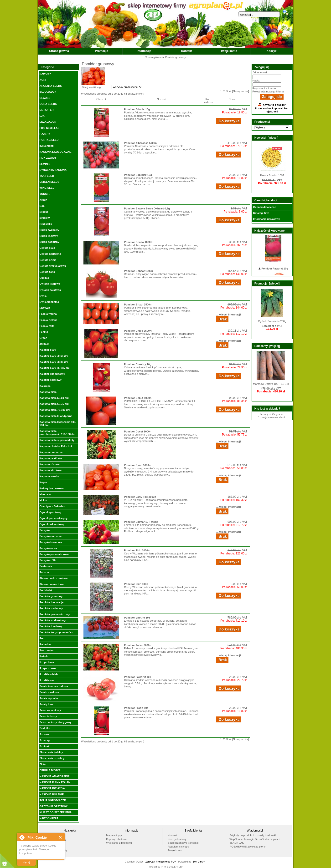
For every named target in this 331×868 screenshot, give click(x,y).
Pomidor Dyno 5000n (137, 465)
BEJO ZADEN (48, 92)
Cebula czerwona (50, 254)
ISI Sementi (46, 146)
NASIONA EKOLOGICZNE (55, 152)
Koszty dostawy (177, 839)
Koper (43, 482)
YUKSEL (45, 194)
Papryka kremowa (51, 542)
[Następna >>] (241, 91)
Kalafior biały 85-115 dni (54, 368)
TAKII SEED (47, 176)
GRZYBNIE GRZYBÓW (53, 806)
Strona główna (59, 51)
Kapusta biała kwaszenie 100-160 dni (58, 424)
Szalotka (45, 728)
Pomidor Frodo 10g (136, 708)
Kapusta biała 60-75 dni (54, 404)
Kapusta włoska (49, 476)
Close (60, 837)
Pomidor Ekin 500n (136, 584)
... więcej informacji (229, 315)
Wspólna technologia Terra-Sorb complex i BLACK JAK (254, 841)
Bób (42, 206)
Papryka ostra (48, 548)
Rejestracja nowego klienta (268, 91)
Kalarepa (45, 386)
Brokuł (44, 212)
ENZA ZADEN (48, 122)
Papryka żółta (48, 560)
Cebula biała (47, 248)
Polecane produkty (55, 839)
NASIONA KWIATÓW (52, 788)
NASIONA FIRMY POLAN (55, 782)
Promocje (101, 51)
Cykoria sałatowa (50, 290)
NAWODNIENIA (49, 818)
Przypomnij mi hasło (264, 88)
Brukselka (46, 224)
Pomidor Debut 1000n (138, 398)
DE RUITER (46, 110)
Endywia (45, 308)
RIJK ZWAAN (47, 158)
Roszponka (46, 650)
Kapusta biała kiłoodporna (56, 416)
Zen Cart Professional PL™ (161, 862)
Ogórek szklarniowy (52, 524)
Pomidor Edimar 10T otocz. (141, 522)
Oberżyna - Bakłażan (52, 506)
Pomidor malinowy (51, 608)
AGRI (43, 80)
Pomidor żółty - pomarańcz (56, 632)
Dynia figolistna (49, 302)
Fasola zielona (48, 320)
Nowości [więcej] (266, 138)
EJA (42, 116)
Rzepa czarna (48, 668)
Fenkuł (44, 332)
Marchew (45, 494)
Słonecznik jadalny (51, 752)
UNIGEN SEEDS (49, 182)
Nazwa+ (162, 99)
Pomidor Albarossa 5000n (140, 143)
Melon (43, 500)
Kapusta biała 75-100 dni (55, 410)
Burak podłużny (49, 242)
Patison (44, 572)
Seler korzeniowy (50, 710)
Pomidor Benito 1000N (138, 242)
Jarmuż (44, 344)
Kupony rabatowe (116, 839)
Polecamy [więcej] (267, 346)
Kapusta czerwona (51, 452)
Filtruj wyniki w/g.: (92, 87)
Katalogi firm (261, 213)
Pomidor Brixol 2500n (138, 305)
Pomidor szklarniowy (52, 620)
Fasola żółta (47, 326)
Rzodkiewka (47, 680)
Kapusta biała (48, 392)
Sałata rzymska (49, 698)
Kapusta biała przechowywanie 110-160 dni (57, 433)
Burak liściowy (49, 236)
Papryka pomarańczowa (54, 554)
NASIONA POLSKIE (52, 794)
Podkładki (46, 590)
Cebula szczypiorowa (53, 266)
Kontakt (187, 51)
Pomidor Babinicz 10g (138, 175)
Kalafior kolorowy (50, 380)
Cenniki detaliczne (264, 207)
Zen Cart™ (199, 862)
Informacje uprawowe (266, 219)
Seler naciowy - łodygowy (55, 722)
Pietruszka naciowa (52, 584)
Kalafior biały (48, 350)
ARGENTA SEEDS (51, 86)
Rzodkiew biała (49, 674)
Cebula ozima (48, 260)
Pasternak (46, 566)
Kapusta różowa (49, 464)
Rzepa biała (47, 662)
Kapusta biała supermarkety (57, 440)
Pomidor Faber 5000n (138, 645)
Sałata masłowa (49, 692)
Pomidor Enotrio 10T (137, 618)
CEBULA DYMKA (50, 770)
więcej (26, 862)
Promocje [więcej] (267, 284)
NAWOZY (45, 74)
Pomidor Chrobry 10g (138, 364)
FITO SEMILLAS (49, 128)
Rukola (44, 656)
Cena (232, 99)
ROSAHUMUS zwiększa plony (247, 847)
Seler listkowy (48, 716)
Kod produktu (208, 101)
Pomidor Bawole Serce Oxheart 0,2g (147, 208)
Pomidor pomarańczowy (54, 614)
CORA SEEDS (48, 104)
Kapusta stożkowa (51, 470)
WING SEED (47, 188)
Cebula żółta (47, 272)
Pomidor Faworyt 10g (138, 677)
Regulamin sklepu (178, 847)
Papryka (44, 530)
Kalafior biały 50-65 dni (54, 356)
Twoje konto (229, 51)
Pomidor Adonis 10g (137, 109)
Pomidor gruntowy (51, 596)
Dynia (43, 296)
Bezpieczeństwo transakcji (184, 843)
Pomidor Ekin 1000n (137, 550)
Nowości (49, 847)
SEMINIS (45, 164)
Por (41, 638)
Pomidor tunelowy (51, 626)
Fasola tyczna (48, 314)
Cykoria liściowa (50, 284)
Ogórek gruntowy (50, 512)
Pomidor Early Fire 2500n (140, 497)
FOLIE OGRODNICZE (52, 800)
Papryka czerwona (51, 536)
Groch (43, 338)
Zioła (42, 764)
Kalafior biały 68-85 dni (54, 362)
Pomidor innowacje (51, 602)
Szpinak (44, 746)
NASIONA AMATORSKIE (54, 776)
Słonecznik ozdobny (52, 758)
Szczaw (44, 734)
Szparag (44, 740)
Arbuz (43, 200)
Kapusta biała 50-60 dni (54, 398)
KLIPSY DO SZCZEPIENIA (55, 812)
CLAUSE (45, 98)
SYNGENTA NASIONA (53, 170)
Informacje (144, 51)
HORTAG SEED (49, 140)
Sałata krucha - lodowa (54, 686)
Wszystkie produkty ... (57, 850)
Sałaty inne (46, 704)
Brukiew (44, 218)
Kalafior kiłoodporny (52, 374)
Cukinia (44, 278)
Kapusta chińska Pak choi (56, 446)
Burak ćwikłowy (49, 230)
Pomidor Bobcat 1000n (138, 271)
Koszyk (272, 51)
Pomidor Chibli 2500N (138, 331)
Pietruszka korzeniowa (53, 578)
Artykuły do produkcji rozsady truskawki (253, 835)
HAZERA (45, 134)
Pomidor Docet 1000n (138, 431)
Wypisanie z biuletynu (119, 843)
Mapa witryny (114, 835)
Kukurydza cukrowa (52, 488)
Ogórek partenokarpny (53, 518)
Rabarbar (45, 644)
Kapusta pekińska (51, 458)
